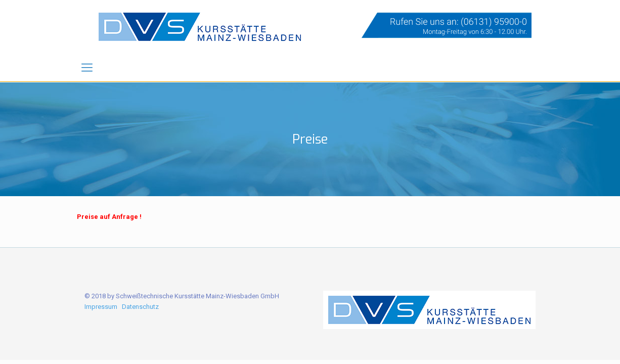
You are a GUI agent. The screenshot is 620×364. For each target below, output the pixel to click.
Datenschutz (140, 307)
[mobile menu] (87, 68)
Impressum (101, 307)
